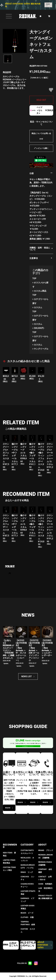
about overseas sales (44, 945)
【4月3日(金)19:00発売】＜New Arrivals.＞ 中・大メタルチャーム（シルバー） (21, 650)
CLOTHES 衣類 (27, 917)
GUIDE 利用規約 (45, 884)
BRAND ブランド (46, 850)
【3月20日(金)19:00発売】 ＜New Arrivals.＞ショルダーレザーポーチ (47, 649)
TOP (34, 278)
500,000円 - (39, 328)
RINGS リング (27, 872)
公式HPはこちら (14, 944)
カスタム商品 (40, 291)
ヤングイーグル (41, 349)
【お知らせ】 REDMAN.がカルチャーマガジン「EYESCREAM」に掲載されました (9, 649)
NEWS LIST (27, 676)
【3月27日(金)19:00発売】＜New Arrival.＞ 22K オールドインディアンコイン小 (34, 650)
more (48, 4)
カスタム (38, 307)
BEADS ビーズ (27, 913)
